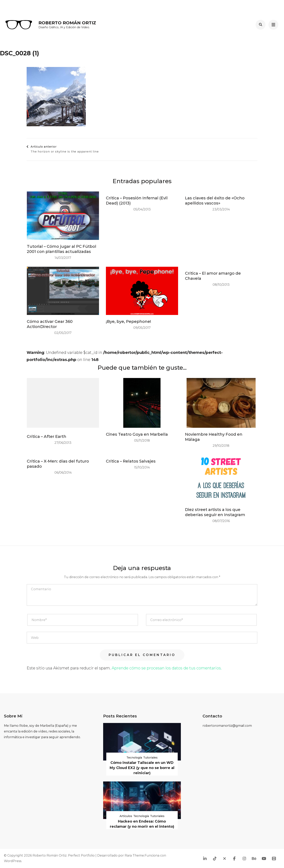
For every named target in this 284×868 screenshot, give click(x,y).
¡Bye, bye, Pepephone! (128, 321)
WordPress (13, 861)
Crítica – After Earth (47, 436)
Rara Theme (134, 855)
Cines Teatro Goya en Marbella (137, 434)
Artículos (126, 816)
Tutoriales (150, 758)
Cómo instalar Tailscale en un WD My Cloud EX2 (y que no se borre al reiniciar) (142, 768)
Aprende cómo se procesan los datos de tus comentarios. (167, 668)
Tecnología (134, 758)
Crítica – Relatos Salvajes (131, 461)
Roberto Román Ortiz (67, 23)
